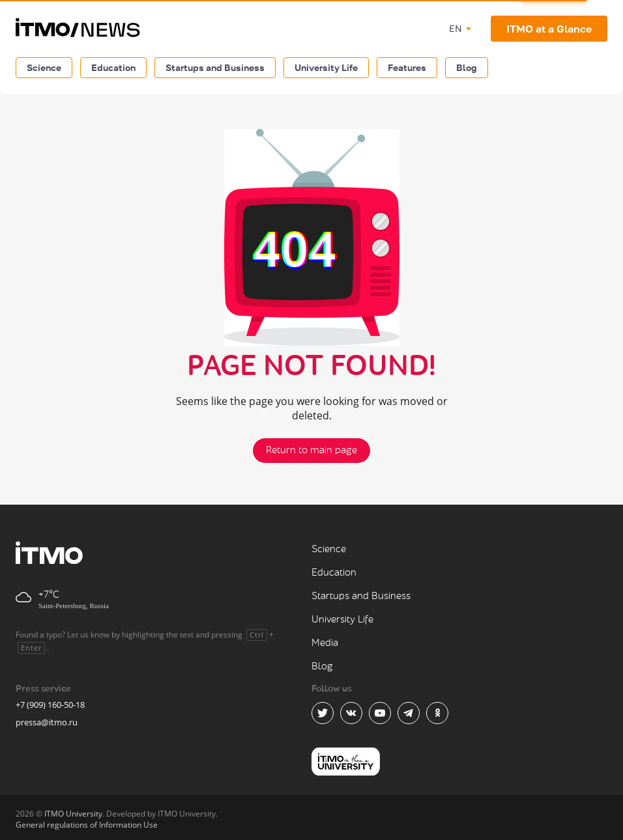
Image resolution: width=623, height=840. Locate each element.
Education (113, 67)
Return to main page (311, 450)
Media (325, 643)
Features (407, 67)
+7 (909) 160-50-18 (50, 705)
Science (44, 67)
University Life (326, 67)
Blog (467, 67)
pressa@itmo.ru (47, 722)
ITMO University (73, 814)
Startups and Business (215, 67)
